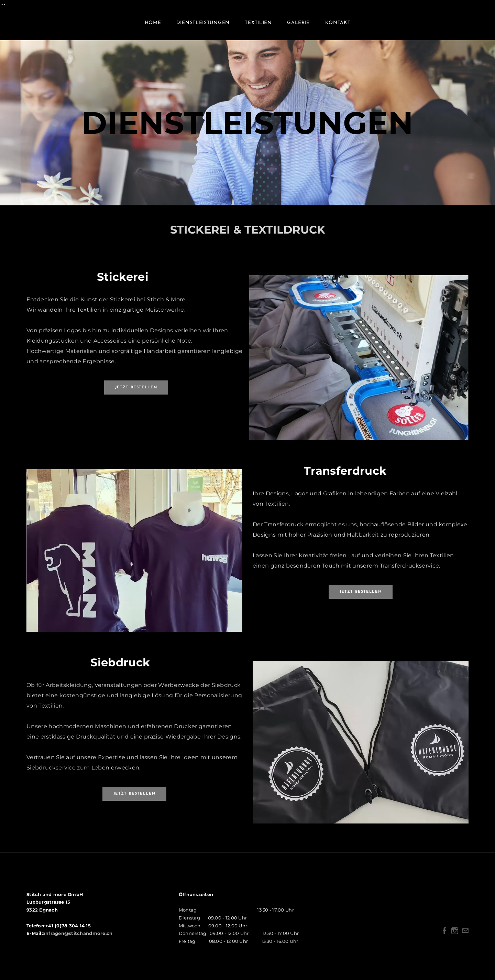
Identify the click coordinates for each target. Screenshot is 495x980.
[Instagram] (455, 938)
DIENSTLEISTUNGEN (203, 27)
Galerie (298, 27)
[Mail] (465, 938)
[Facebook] (444, 938)
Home (153, 27)
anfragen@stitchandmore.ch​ (78, 941)
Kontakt (338, 27)
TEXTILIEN (258, 27)
